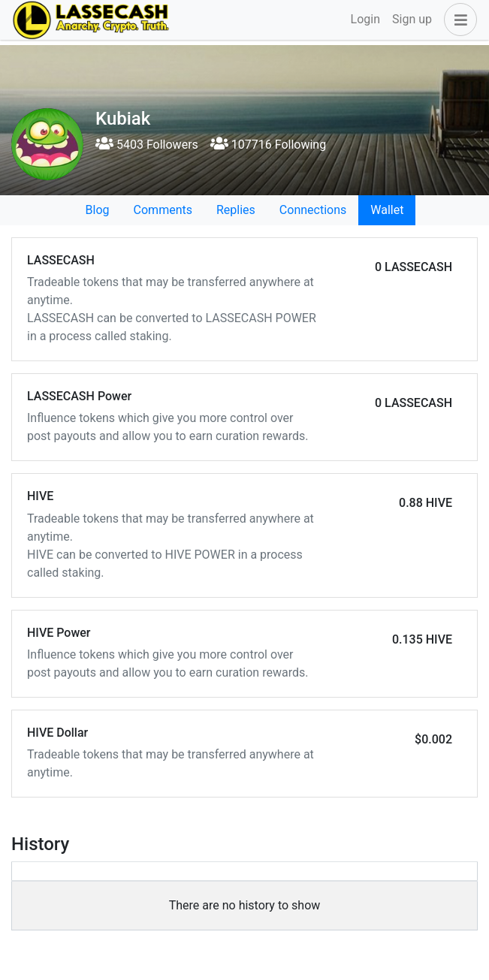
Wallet (387, 210)
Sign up (412, 19)
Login (365, 19)
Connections (313, 210)
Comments (163, 210)
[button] (457, 20)
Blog (98, 210)
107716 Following (268, 145)
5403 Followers (147, 145)
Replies (236, 210)
